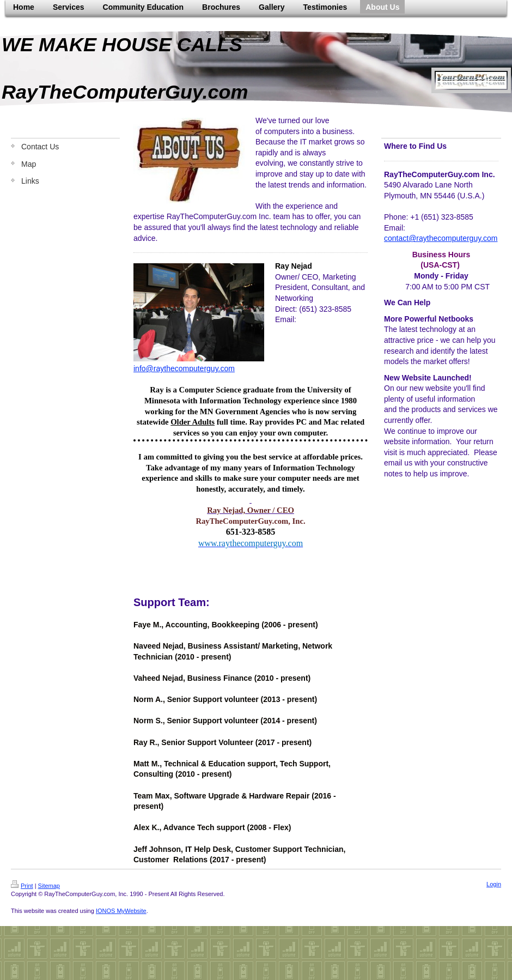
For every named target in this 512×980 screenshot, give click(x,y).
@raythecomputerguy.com (190, 368)
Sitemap (49, 886)
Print (22, 886)
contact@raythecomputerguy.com (441, 238)
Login (494, 884)
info (140, 368)
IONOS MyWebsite (121, 911)
